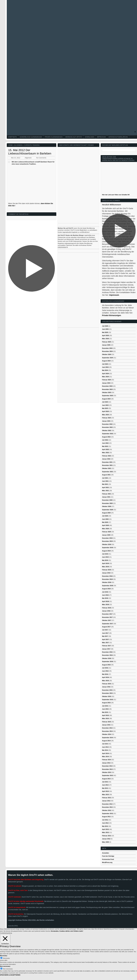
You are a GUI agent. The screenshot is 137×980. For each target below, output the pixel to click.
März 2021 (106, 491)
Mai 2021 (105, 484)
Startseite (12, 137)
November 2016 (107, 655)
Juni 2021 (105, 481)
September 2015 (108, 700)
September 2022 (108, 434)
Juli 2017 (105, 630)
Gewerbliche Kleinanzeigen (31, 137)
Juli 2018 (105, 592)
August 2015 (106, 703)
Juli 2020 (105, 516)
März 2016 (106, 681)
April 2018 (106, 601)
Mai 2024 (105, 370)
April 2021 (106, 487)
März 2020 (106, 529)
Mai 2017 (105, 636)
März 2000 (106, 842)
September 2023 (108, 396)
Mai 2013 (105, 788)
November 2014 (107, 731)
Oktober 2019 (107, 544)
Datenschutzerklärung (118, 137)
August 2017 (106, 627)
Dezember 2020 (107, 500)
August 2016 (106, 665)
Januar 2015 (106, 725)
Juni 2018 (105, 595)
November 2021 (107, 465)
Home (10, 145)
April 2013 (106, 791)
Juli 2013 (105, 782)
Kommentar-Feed (108, 859)
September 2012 (108, 813)
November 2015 (107, 693)
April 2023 (106, 411)
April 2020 (106, 525)
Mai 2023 (105, 408)
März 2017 (106, 643)
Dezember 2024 (107, 348)
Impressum (101, 137)
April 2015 (106, 715)
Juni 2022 (105, 443)
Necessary (6, 958)
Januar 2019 (106, 573)
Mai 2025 (105, 332)
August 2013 (106, 779)
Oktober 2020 (107, 506)
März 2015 (106, 718)
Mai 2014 (105, 750)
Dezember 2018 (107, 576)
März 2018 (106, 605)
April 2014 (106, 753)
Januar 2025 (106, 345)
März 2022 (106, 453)
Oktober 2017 (107, 620)
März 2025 (106, 339)
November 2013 (107, 769)
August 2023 (106, 399)
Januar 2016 (106, 687)
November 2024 (107, 351)
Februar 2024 (106, 380)
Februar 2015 (106, 722)
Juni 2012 (105, 823)
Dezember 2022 (107, 424)
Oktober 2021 (107, 468)
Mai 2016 (105, 674)
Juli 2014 (105, 744)
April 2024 (106, 374)
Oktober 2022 (107, 430)
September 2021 (108, 472)
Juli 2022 (105, 440)
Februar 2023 (106, 418)
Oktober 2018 (107, 582)
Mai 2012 (105, 826)
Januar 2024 (106, 383)
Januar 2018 (106, 611)
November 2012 (107, 807)
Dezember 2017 (107, 614)
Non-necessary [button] (5, 966)
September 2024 (108, 358)
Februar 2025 (106, 342)
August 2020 (106, 513)
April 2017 (106, 639)
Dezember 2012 (107, 804)
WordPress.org (107, 862)
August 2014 (106, 741)
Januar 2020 (106, 535)
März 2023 (106, 415)
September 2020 (108, 510)
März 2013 (106, 795)
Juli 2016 (105, 668)
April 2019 (106, 563)
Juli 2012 (105, 820)
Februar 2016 (106, 684)
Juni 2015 (105, 709)
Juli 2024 (105, 364)
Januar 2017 (106, 649)
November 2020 (107, 503)
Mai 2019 (105, 560)
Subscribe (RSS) (13, 926)
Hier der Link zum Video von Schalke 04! (116, 195)
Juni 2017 (105, 633)
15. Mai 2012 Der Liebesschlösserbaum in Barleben (30, 152)
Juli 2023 (105, 402)
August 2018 (106, 589)
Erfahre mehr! (78, 931)
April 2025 (106, 335)
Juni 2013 (105, 785)
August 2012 (106, 817)
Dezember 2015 (107, 690)
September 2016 (108, 662)
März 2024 (106, 377)
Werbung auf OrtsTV (74, 137)
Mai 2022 (105, 446)
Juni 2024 (105, 367)
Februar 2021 (106, 494)
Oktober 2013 (107, 772)
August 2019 (106, 551)
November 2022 (107, 427)
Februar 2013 (106, 798)
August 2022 (106, 437)
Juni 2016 (105, 671)
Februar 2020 (106, 532)
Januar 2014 (106, 763)
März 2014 (106, 757)
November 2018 (107, 579)
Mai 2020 (105, 522)
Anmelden (106, 853)
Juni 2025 (105, 329)
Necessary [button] (4, 956)
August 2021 (106, 475)
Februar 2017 (106, 646)
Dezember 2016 (107, 652)
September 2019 (108, 548)
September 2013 (108, 775)
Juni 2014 (105, 747)
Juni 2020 (105, 519)
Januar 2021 (106, 497)
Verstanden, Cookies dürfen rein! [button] (62, 931)
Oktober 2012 (107, 810)
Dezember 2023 (107, 386)
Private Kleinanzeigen (54, 137)
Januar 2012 (106, 839)
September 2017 (108, 624)
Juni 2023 (105, 405)
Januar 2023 (106, 421)
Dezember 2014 (107, 728)
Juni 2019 (105, 557)
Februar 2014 (106, 760)
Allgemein (18, 145)
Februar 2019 (106, 570)
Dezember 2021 (107, 462)
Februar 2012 (106, 836)
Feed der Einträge (108, 856)
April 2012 (106, 829)
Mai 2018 (105, 598)
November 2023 (107, 389)
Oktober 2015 (107, 696)
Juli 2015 (105, 706)
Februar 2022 (106, 456)
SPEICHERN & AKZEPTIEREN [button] (10, 975)
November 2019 (107, 541)
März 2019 (106, 567)
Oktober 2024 (107, 354)
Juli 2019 (105, 554)
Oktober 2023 (107, 392)
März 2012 (106, 832)
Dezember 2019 (107, 538)
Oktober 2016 (107, 658)
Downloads (90, 137)
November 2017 (107, 617)
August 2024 (106, 361)
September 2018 (108, 586)
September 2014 (108, 738)
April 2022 (106, 449)
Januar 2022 (106, 459)
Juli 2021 (105, 478)
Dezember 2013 (107, 766)
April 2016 (106, 677)
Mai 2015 (105, 712)
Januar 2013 (106, 801)
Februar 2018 (106, 608)
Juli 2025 (105, 326)
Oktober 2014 (107, 734)
